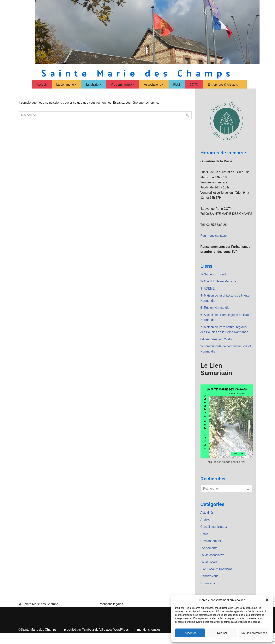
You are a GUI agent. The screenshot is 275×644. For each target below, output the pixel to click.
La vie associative (213, 566)
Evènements (209, 558)
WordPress (121, 641)
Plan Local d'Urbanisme (217, 580)
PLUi (177, 85)
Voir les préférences (254, 633)
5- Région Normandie (215, 316)
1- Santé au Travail (213, 282)
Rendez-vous (210, 587)
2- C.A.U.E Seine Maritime (219, 289)
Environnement (211, 551)
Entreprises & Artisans (224, 85)
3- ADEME (208, 296)
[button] (267, 600)
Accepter (190, 633)
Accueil (41, 85)
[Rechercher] (101, 115)
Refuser (222, 633)
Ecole (204, 544)
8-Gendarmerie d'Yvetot (217, 348)
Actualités (207, 522)
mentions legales (149, 641)
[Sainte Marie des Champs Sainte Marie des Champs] (138, 73)
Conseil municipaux (214, 537)
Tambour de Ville (94, 641)
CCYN (194, 85)
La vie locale (209, 573)
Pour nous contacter (214, 243)
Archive (206, 530)
